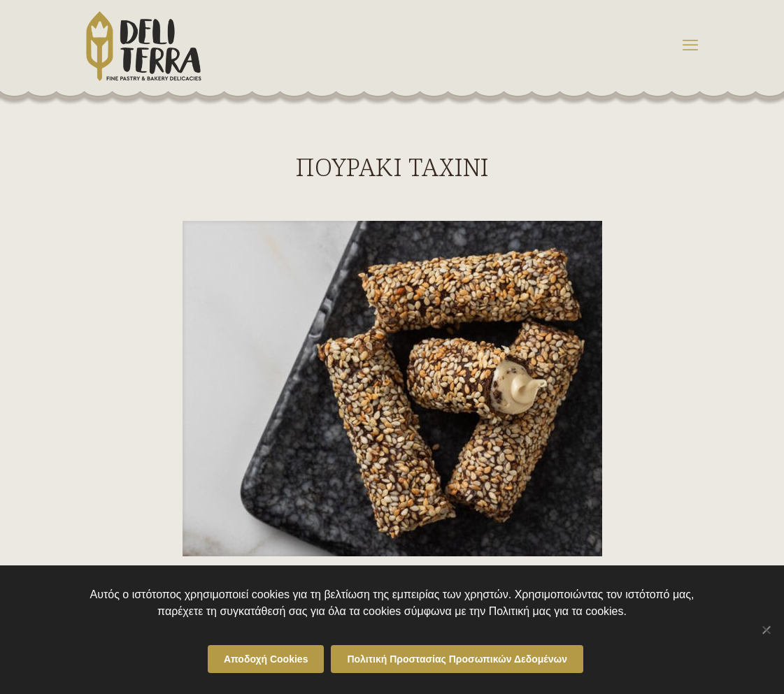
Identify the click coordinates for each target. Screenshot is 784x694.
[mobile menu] (690, 45)
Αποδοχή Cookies (266, 659)
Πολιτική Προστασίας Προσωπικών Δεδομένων (457, 659)
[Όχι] (767, 630)
